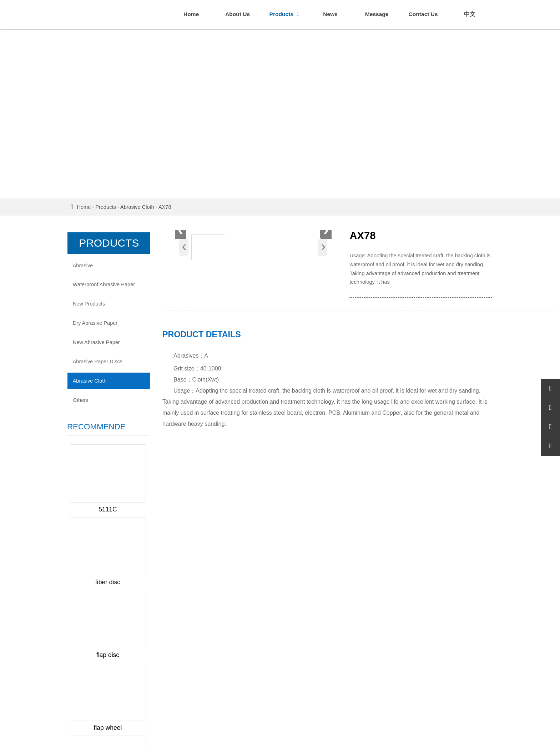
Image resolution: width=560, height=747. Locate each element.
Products (110, 206)
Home (88, 206)
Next (135, 492)
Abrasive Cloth (142, 206)
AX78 (169, 206)
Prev (81, 492)
